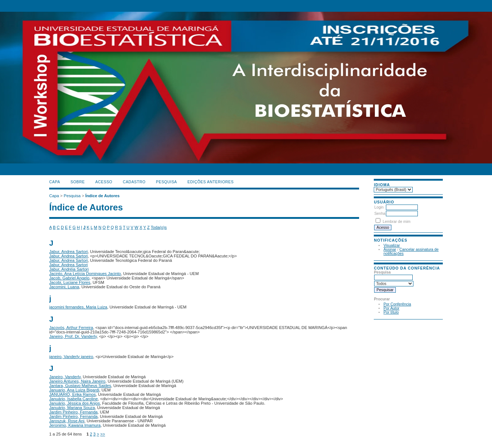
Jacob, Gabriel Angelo (69, 278)
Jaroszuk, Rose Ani (67, 421)
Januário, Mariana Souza (72, 408)
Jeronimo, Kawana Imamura (75, 425)
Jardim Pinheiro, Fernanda (73, 412)
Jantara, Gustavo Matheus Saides (80, 386)
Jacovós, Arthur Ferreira (71, 328)
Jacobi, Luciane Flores (70, 282)
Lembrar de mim (397, 222)
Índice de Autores (102, 196)
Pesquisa (167, 182)
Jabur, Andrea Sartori (68, 252)
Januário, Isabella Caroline (73, 399)
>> (103, 434)
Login (379, 207)
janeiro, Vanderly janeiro (71, 357)
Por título (391, 312)
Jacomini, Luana (64, 287)
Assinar (390, 250)
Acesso (104, 182)
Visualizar (392, 245)
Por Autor (391, 308)
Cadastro (134, 182)
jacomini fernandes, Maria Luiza (78, 307)
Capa (55, 182)
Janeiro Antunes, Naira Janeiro (77, 381)
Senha (380, 214)
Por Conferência (397, 304)
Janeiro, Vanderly (65, 377)
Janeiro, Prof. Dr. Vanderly (73, 336)
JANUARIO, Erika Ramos (73, 394)
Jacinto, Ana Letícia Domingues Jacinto (85, 274)
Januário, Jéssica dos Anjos (75, 403)
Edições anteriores (211, 182)
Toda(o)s (159, 227)
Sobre (78, 182)
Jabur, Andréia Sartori (69, 269)
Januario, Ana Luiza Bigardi (74, 390)
